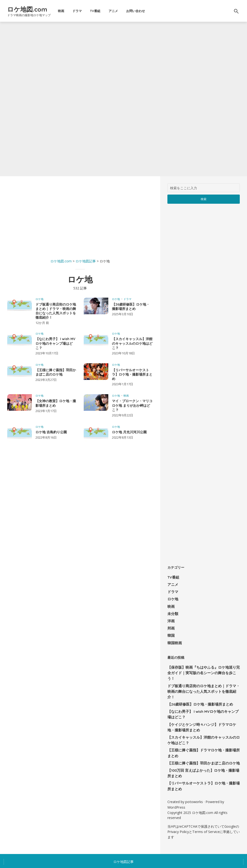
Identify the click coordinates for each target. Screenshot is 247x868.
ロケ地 (39, 299)
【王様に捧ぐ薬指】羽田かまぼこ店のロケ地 (56, 372)
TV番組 (103, 11)
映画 (69, 11)
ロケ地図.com (33, 9)
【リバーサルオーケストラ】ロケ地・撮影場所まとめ (132, 374)
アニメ (121, 11)
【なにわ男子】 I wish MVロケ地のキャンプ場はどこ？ (55, 343)
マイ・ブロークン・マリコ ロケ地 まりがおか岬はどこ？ (132, 405)
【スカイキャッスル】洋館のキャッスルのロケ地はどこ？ (132, 343)
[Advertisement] (80, 217)
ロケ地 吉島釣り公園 (51, 432)
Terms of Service (205, 811)
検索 (204, 199)
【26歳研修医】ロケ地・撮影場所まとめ (131, 307)
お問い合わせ (144, 11)
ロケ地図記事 (123, 841)
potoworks (194, 782)
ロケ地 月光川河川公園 (129, 432)
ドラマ (85, 11)
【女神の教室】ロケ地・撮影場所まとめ (56, 403)
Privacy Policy (178, 811)
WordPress (176, 787)
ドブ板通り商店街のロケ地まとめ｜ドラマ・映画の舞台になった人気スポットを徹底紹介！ (56, 311)
